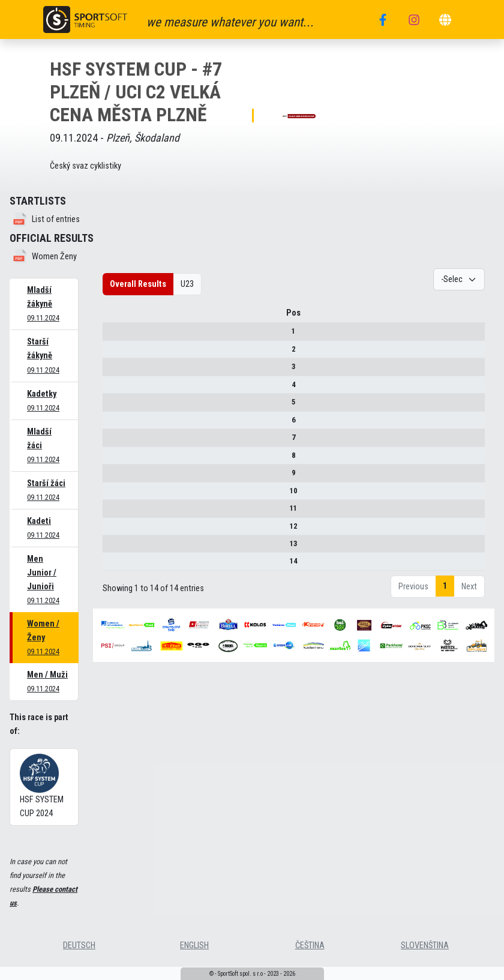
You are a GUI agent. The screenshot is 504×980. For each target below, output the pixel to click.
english (194, 945)
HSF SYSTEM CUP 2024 (42, 786)
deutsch (79, 945)
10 (112, 495)
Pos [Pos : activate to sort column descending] (112, 317)
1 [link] (445, 590)
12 (112, 530)
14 (112, 566)
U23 (187, 284)
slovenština (425, 945)
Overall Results (138, 284)
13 (112, 548)
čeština (310, 945)
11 (112, 512)
